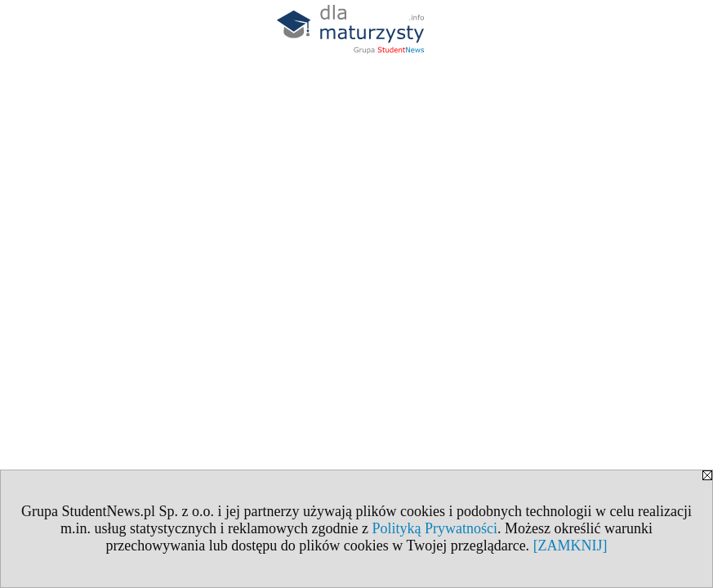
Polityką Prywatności (434, 528)
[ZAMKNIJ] (570, 546)
